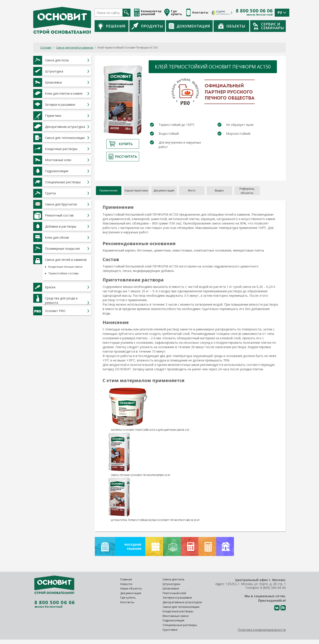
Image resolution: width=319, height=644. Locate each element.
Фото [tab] (192, 190)
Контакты (127, 602)
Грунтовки (170, 630)
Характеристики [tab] (136, 190)
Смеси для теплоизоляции (181, 607)
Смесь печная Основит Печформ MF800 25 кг (141, 475)
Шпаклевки (171, 588)
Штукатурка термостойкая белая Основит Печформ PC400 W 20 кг (155, 520)
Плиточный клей (175, 593)
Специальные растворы (180, 625)
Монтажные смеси (176, 616)
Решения (112, 26)
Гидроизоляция (174, 620)
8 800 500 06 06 (254, 11)
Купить (123, 144)
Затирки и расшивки (177, 597)
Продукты (147, 26)
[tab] (247, 191)
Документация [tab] (164, 190)
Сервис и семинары (268, 26)
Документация (189, 26)
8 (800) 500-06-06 (273, 588)
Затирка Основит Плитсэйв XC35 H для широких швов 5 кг (150, 430)
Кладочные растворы (178, 611)
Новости (126, 584)
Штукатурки (171, 584)
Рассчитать (123, 157)
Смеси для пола (173, 579)
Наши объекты (131, 588)
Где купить (128, 597)
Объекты (231, 26)
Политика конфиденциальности (262, 630)
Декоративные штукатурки (182, 602)
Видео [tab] (219, 190)
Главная (126, 579)
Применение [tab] (109, 190)
